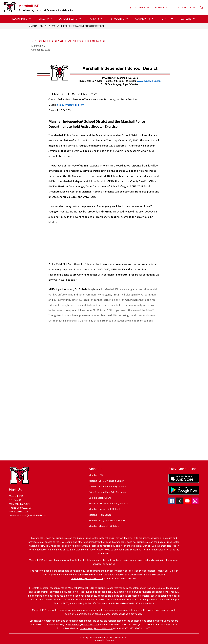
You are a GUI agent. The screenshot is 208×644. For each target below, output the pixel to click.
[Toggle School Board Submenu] (80, 19)
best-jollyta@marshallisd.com (84, 625)
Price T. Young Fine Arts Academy (107, 492)
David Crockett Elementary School (107, 486)
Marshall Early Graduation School (107, 521)
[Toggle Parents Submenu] (102, 19)
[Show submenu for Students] (117, 19)
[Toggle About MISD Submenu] (30, 19)
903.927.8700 (24, 508)
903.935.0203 (21, 512)
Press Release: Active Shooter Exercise (83, 26)
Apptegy (110, 640)
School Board (68, 19)
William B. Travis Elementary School (108, 503)
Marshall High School (100, 515)
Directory (45, 19)
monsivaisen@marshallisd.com (96, 628)
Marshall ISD (36, 26)
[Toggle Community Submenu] (153, 19)
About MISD (20, 19)
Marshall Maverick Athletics (104, 526)
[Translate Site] (186, 8)
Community (143, 19)
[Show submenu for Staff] (166, 19)
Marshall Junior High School (104, 509)
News (52, 26)
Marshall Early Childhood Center (106, 481)
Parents (94, 19)
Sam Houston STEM (100, 498)
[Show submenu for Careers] (186, 19)
